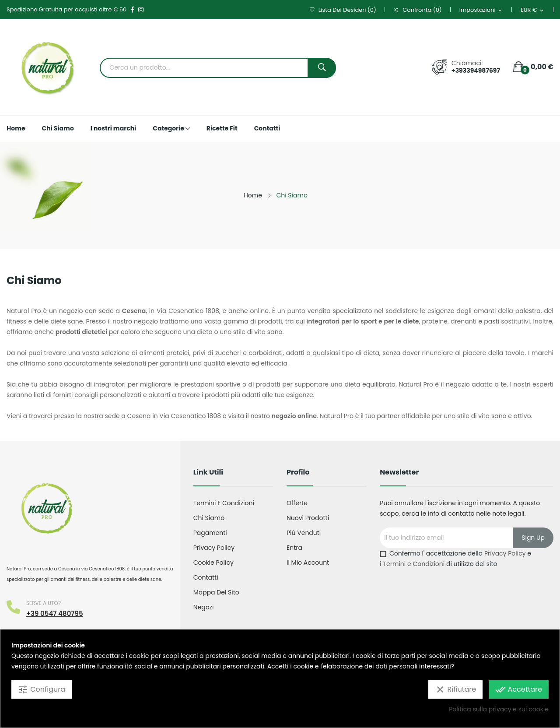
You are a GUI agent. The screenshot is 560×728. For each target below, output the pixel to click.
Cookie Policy (213, 563)
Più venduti (304, 533)
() (343, 10)
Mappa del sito (216, 592)
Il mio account (308, 563)
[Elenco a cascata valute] (533, 10)
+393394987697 (476, 70)
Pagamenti (210, 533)
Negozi (204, 607)
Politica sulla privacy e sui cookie (499, 709)
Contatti (206, 577)
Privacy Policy (214, 548)
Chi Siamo (209, 518)
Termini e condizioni (224, 503)
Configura (42, 689)
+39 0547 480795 (55, 614)
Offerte (297, 503)
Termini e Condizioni (414, 564)
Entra (294, 548)
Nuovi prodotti (308, 518)
